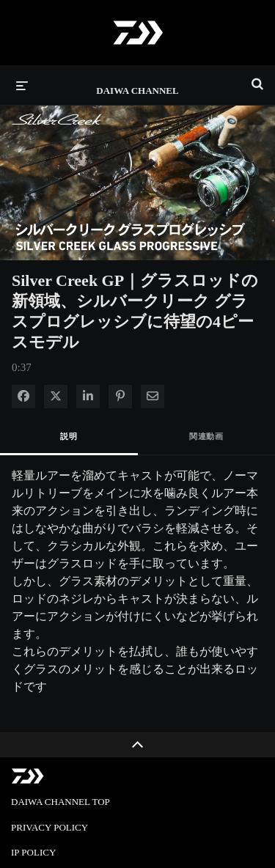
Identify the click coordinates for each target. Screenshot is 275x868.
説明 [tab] (69, 436)
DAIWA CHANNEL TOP (60, 802)
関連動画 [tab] (206, 436)
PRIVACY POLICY (49, 827)
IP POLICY (33, 852)
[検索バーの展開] (257, 78)
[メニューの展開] (22, 85)
